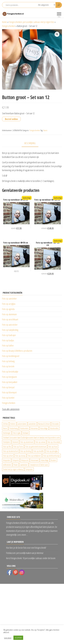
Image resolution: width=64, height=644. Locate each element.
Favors (45, 130)
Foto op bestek (8, 366)
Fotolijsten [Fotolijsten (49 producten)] (7, 442)
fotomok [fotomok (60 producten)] (15, 442)
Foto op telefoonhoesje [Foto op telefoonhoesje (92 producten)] (51, 456)
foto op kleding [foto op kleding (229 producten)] (26, 451)
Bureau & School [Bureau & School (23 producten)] (44, 424)
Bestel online (11, 119)
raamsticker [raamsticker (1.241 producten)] (24, 465)
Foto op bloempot (9, 392)
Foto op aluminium (9, 314)
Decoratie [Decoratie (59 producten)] (55, 424)
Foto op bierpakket (10, 382)
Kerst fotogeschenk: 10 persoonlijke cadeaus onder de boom (31, 558)
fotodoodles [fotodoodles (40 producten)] (54, 428)
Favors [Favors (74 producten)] (5, 428)
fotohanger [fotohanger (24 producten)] (7, 433)
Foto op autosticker (10, 325)
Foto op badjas (8, 340)
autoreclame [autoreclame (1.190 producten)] (22, 424)
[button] (57, 34)
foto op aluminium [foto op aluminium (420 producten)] (27, 442)
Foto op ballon (8, 345)
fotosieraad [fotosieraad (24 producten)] (35, 460)
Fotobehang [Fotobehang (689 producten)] (14, 428)
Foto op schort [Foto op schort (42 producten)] (8, 456)
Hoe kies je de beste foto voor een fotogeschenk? (26, 548)
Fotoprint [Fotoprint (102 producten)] (16, 460)
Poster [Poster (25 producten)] (16, 465)
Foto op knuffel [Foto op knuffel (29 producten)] (39, 451)
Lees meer (8, 638)
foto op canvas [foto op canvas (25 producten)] (40, 442)
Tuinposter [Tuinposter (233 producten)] (29, 469)
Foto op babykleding (10, 330)
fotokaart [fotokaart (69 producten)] (26, 433)
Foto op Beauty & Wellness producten (17, 351)
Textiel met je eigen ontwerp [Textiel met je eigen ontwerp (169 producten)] (13, 469)
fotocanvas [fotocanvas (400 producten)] (34, 428)
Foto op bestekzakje (10, 372)
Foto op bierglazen (9, 377)
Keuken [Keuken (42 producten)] (54, 460)
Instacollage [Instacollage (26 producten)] (45, 460)
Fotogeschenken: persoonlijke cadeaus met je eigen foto (31, 22)
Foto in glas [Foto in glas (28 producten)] (17, 433)
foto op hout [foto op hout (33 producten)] (53, 446)
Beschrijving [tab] (30, 143)
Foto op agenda (8, 309)
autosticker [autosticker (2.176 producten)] (32, 424)
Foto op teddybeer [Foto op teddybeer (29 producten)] (34, 456)
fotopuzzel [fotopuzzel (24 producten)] (25, 460)
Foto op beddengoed (11, 356)
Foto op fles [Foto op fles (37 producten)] (7, 446)
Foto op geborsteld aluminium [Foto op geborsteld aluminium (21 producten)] (36, 446)
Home (4, 22)
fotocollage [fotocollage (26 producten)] (44, 428)
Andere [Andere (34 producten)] (13, 424)
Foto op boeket (8, 398)
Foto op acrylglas (9, 304)
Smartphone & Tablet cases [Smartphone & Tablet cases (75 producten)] (39, 465)
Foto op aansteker (9, 299)
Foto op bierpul (8, 387)
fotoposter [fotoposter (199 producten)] (7, 460)
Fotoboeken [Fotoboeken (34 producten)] (24, 428)
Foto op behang (8, 361)
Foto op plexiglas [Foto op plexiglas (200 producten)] (52, 451)
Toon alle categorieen (11, 409)
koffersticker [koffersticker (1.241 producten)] (7, 465)
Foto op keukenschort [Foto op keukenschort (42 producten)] (11, 451)
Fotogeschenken (9, 26)
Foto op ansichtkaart (10, 319)
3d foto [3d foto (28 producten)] (5, 424)
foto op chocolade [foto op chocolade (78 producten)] (54, 442)
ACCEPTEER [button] (18, 638)
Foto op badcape (9, 335)
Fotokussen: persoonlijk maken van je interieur (25, 553)
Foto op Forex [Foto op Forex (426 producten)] (18, 446)
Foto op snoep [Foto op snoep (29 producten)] (20, 456)
